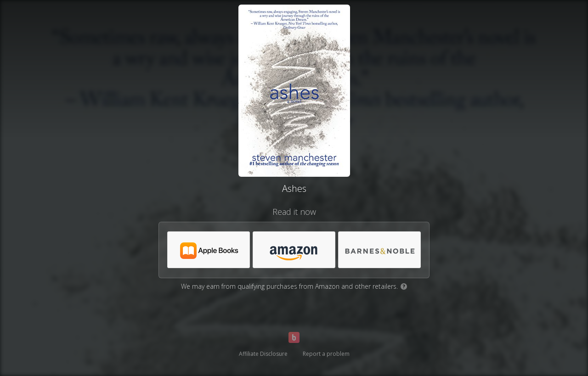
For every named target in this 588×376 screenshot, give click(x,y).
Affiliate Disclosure (263, 354)
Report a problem (326, 354)
